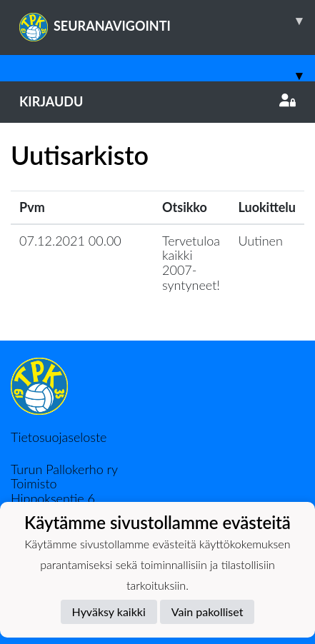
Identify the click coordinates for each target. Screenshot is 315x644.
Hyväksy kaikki (109, 612)
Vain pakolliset (207, 612)
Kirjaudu (157, 101)
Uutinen (261, 241)
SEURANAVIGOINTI (167, 21)
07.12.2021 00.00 (70, 241)
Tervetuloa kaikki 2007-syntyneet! (191, 263)
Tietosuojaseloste (59, 437)
